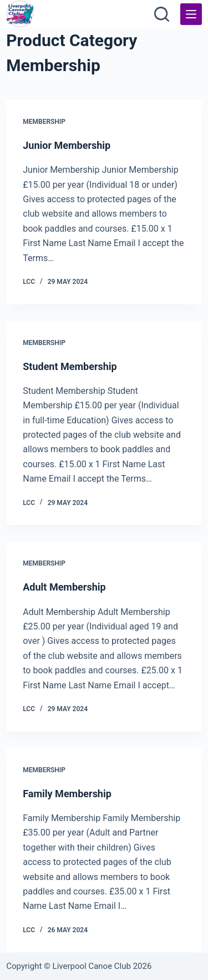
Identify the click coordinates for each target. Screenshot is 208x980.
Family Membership (67, 794)
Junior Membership (67, 145)
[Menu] (191, 14)
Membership (44, 122)
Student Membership (70, 366)
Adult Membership (64, 587)
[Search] (162, 14)
